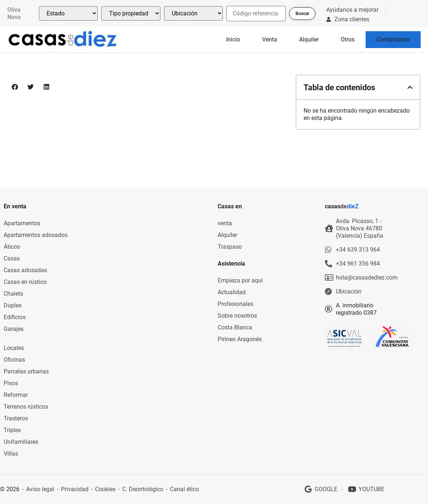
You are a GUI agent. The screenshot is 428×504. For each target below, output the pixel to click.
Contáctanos (393, 39)
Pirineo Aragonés (240, 339)
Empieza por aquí (240, 280)
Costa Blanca (235, 327)
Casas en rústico (25, 282)
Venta (270, 39)
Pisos (11, 383)
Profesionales (235, 304)
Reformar (16, 395)
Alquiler (309, 39)
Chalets (13, 294)
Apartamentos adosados (36, 235)
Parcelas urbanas (26, 371)
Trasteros (16, 418)
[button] (15, 87)
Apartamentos (22, 223)
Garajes (14, 329)
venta (225, 223)
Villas (11, 454)
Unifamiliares (21, 442)
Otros (348, 39)
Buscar (302, 14)
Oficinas (14, 360)
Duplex (13, 305)
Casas (12, 258)
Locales (14, 348)
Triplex (12, 430)
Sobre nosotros (237, 316)
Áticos (12, 247)
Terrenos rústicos (26, 407)
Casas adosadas (25, 270)
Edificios (15, 317)
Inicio (233, 39)
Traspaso (230, 247)
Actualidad (232, 292)
